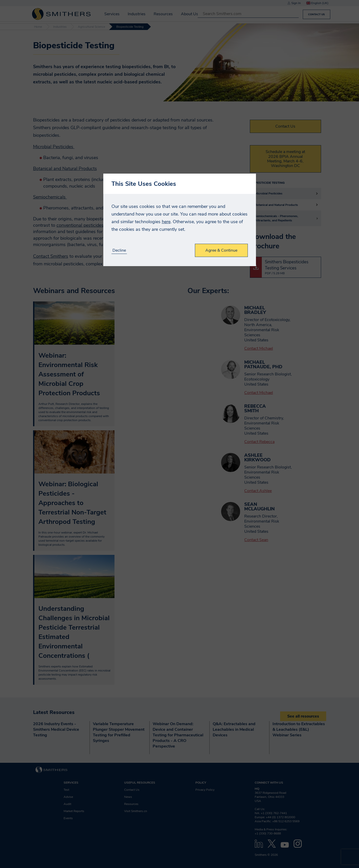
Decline (119, 250)
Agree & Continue (221, 250)
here (166, 222)
